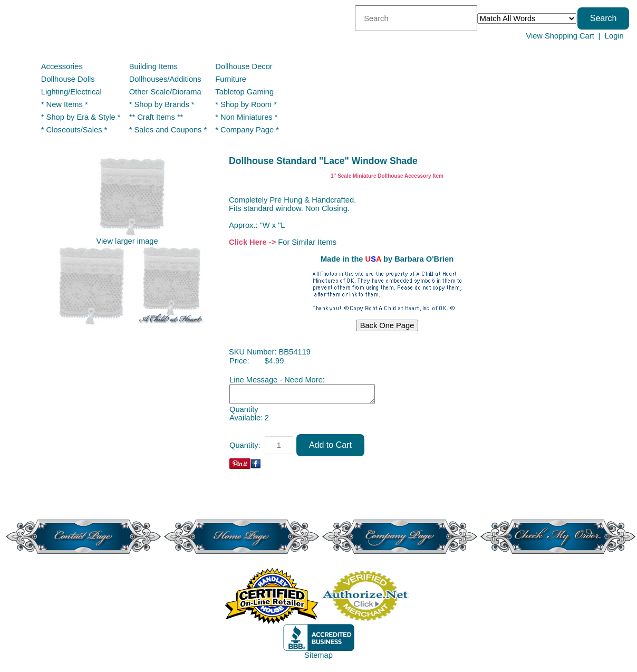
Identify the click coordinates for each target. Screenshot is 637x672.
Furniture (231, 79)
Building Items (153, 66)
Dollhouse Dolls (68, 79)
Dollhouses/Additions (165, 79)
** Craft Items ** (156, 117)
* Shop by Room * (246, 104)
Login (614, 36)
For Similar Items (307, 242)
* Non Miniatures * (246, 117)
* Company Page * (247, 130)
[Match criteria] (527, 18)
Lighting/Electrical (73, 92)
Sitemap (318, 655)
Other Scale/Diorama (165, 92)
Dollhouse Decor (244, 66)
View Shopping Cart (560, 36)
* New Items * (65, 104)
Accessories (62, 66)
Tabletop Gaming (244, 92)
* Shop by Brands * (162, 104)
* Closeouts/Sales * (74, 130)
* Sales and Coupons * (168, 130)
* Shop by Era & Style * (81, 117)
